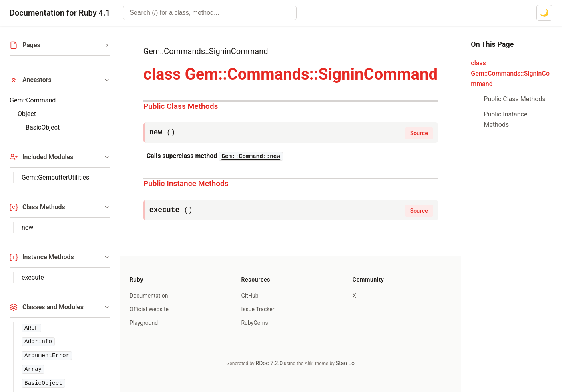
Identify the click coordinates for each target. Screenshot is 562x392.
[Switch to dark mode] (544, 13)
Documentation (149, 296)
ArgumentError (47, 356)
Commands (184, 51)
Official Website (149, 309)
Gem (152, 51)
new (27, 227)
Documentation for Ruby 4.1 (60, 13)
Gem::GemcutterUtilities (55, 177)
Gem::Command (33, 100)
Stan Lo (345, 363)
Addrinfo (38, 342)
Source (419, 133)
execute (33, 277)
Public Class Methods (181, 106)
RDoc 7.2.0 (269, 363)
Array (33, 369)
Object (27, 114)
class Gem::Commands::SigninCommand (510, 73)
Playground (144, 323)
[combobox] (210, 13)
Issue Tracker (258, 309)
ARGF (31, 328)
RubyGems (254, 323)
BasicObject (43, 127)
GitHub (250, 296)
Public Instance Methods (186, 183)
